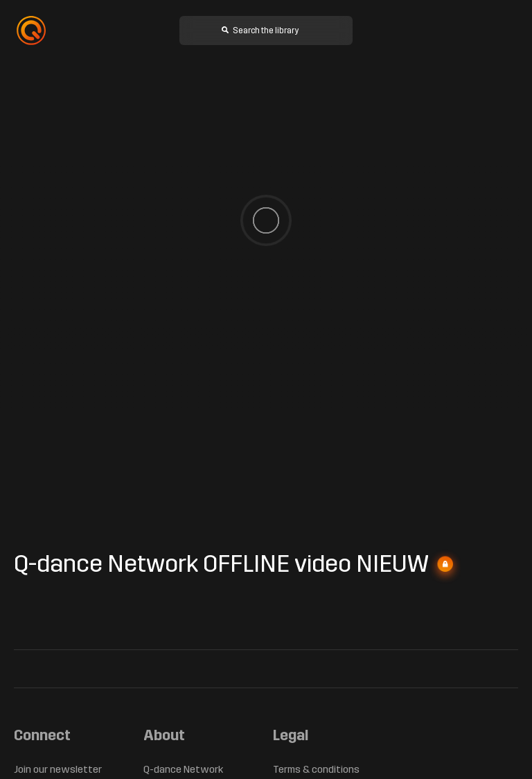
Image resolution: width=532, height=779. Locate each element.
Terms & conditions (317, 770)
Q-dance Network (184, 770)
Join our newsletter (57, 770)
